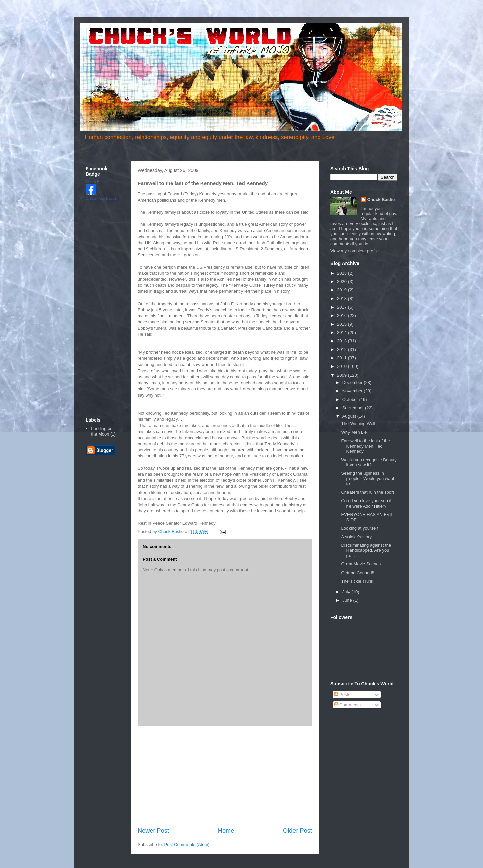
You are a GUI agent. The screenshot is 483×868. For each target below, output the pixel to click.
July (347, 592)
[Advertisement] (225, 776)
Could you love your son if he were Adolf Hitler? (366, 503)
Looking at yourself (359, 528)
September (354, 408)
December (353, 382)
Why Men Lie (354, 432)
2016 (343, 315)
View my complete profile (355, 251)
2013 (343, 341)
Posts (342, 695)
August (350, 416)
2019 (343, 290)
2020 (343, 282)
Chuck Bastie (96, 182)
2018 (343, 299)
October (351, 399)
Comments (347, 705)
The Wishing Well (358, 424)
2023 (343, 273)
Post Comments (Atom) (187, 844)
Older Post (298, 831)
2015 (343, 324)
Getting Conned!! (358, 573)
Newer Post (153, 831)
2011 (343, 358)
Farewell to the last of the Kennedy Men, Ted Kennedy (365, 446)
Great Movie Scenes (361, 564)
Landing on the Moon (102, 431)
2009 (343, 375)
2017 (343, 307)
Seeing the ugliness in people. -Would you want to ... (368, 478)
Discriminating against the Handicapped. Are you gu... (366, 550)
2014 (343, 332)
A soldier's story (356, 537)
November (353, 391)
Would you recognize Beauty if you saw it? (369, 462)
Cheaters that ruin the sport (368, 492)
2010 (343, 366)
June (348, 600)
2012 (343, 350)
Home (226, 831)
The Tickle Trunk (357, 581)
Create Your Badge (101, 198)
